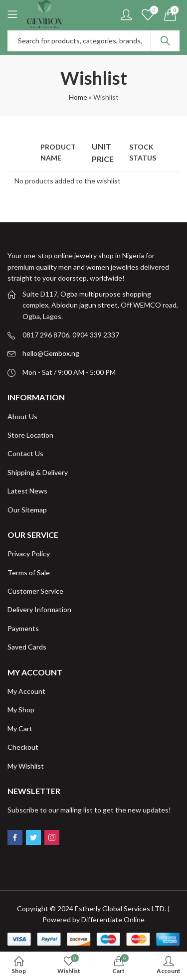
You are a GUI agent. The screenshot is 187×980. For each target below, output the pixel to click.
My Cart (20, 729)
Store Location (30, 435)
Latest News (27, 491)
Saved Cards (27, 647)
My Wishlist (26, 766)
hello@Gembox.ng (51, 353)
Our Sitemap (27, 510)
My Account (26, 691)
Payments (23, 628)
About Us (22, 416)
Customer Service (35, 591)
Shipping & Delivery (38, 472)
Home (78, 97)
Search (165, 41)
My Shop (21, 710)
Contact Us (25, 453)
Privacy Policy (29, 554)
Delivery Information (39, 609)
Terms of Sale (29, 572)
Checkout (23, 747)
